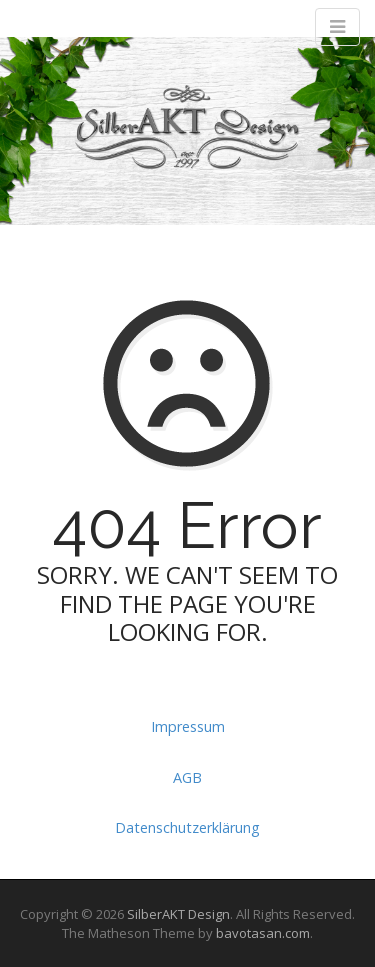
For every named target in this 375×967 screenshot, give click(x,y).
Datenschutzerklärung (187, 827)
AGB (187, 777)
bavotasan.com (263, 933)
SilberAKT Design (178, 914)
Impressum (188, 726)
